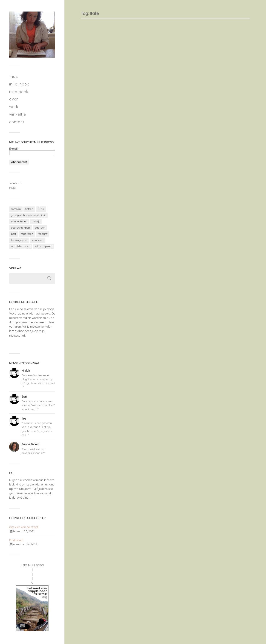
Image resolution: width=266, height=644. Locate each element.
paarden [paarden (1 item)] (40, 228)
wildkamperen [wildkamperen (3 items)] (43, 246)
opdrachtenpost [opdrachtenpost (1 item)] (21, 228)
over (14, 99)
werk (14, 107)
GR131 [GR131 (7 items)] (41, 209)
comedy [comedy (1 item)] (16, 209)
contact (17, 122)
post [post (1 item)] (14, 234)
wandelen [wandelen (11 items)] (38, 240)
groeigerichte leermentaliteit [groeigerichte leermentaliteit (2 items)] (28, 215)
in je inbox (19, 84)
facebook (16, 183)
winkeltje (18, 114)
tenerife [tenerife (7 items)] (42, 234)
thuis (14, 76)
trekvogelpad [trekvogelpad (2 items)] (19, 240)
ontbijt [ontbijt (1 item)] (36, 221)
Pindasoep (16, 540)
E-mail (14, 149)
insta (12, 188)
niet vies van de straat (24, 527)
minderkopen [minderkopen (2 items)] (19, 221)
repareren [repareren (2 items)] (27, 234)
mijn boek (19, 92)
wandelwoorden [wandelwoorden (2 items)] (21, 246)
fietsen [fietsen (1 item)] (29, 209)
